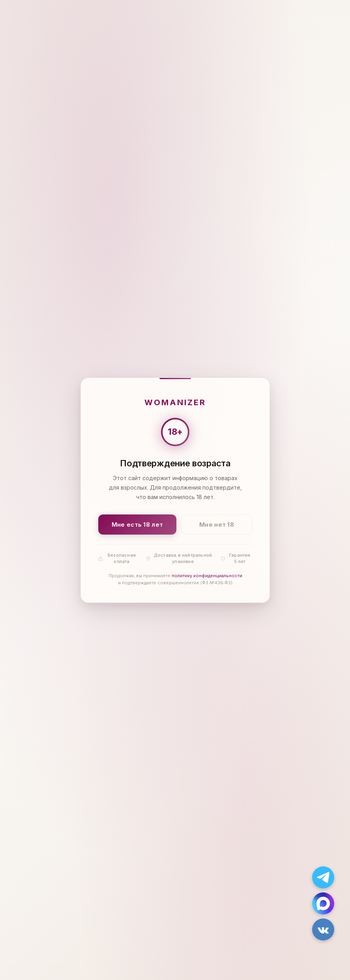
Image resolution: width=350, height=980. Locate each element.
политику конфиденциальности (207, 576)
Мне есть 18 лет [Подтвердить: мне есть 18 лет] (137, 524)
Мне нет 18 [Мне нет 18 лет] (217, 524)
